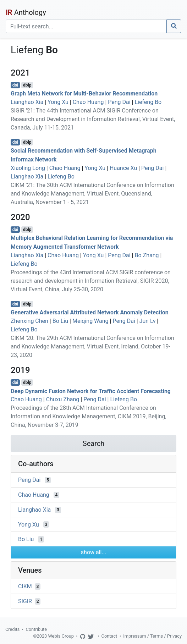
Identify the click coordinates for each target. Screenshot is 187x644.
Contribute (36, 629)
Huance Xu (123, 168)
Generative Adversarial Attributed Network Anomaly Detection (90, 312)
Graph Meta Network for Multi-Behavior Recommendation (84, 93)
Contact (109, 636)
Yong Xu (58, 102)
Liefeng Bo (148, 102)
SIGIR (25, 601)
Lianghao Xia (27, 102)
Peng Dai (119, 102)
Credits (12, 629)
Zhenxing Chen (29, 321)
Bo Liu (60, 321)
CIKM (25, 586)
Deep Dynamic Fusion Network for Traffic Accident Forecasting (91, 391)
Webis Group (61, 636)
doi (15, 85)
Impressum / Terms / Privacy (152, 636)
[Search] (86, 26)
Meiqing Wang (90, 321)
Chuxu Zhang (63, 399)
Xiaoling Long (28, 168)
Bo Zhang (147, 255)
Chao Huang (88, 102)
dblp (27, 85)
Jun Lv (148, 321)
